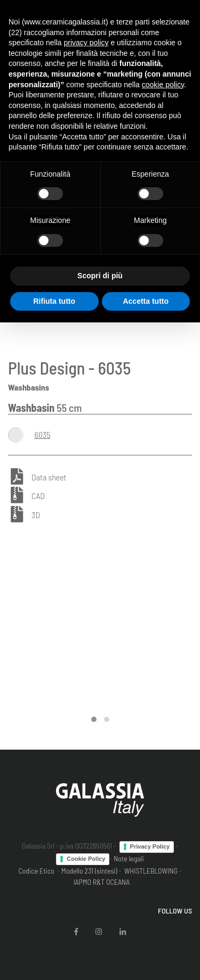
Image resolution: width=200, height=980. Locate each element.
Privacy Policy (150, 846)
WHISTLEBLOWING (151, 871)
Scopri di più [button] (100, 276)
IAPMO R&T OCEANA (101, 882)
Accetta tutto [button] (146, 301)
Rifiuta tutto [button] (54, 301)
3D (36, 515)
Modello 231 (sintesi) (89, 871)
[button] (94, 719)
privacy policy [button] (86, 43)
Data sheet (49, 477)
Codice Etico (36, 871)
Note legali (129, 858)
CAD (38, 496)
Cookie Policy (86, 859)
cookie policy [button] (163, 85)
